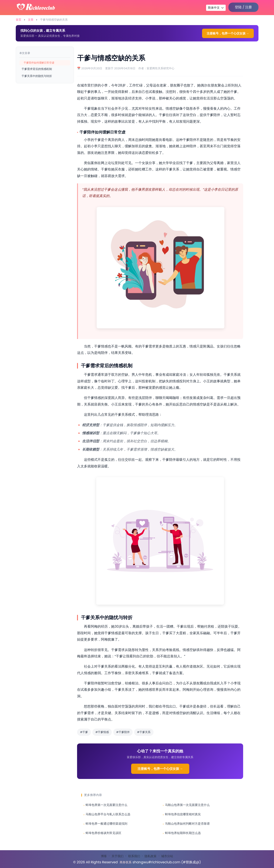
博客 (104, 856)
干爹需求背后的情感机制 (37, 69)
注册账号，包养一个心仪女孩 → (228, 33)
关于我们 (118, 856)
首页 (19, 20)
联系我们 (134, 856)
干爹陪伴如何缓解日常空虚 (39, 63)
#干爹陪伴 (123, 732)
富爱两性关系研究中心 (161, 68)
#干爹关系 (144, 732)
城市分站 (167, 856)
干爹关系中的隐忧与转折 (37, 76)
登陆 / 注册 (243, 7)
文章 (31, 20)
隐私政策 (151, 856)
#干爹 (84, 732)
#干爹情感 (102, 732)
